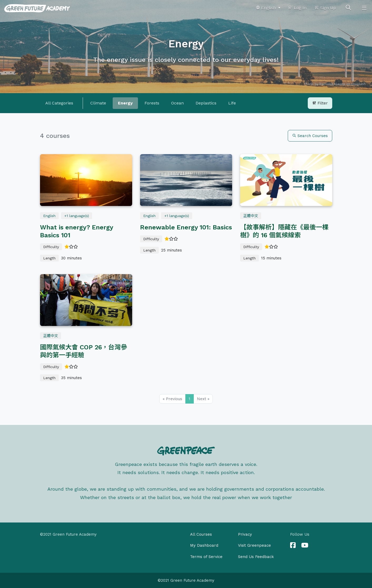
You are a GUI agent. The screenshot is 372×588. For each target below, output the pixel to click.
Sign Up (325, 8)
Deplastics (206, 103)
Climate (98, 103)
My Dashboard (204, 545)
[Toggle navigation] (364, 8)
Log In (297, 8)
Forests (152, 103)
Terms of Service (206, 557)
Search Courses (310, 136)
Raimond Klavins (332, 84)
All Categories (59, 103)
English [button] (266, 8)
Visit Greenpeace (254, 545)
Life (232, 103)
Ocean (177, 103)
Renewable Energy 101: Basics (186, 227)
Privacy (245, 534)
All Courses (201, 534)
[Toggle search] (348, 8)
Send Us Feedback (256, 557)
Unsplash (358, 84)
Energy (125, 103)
